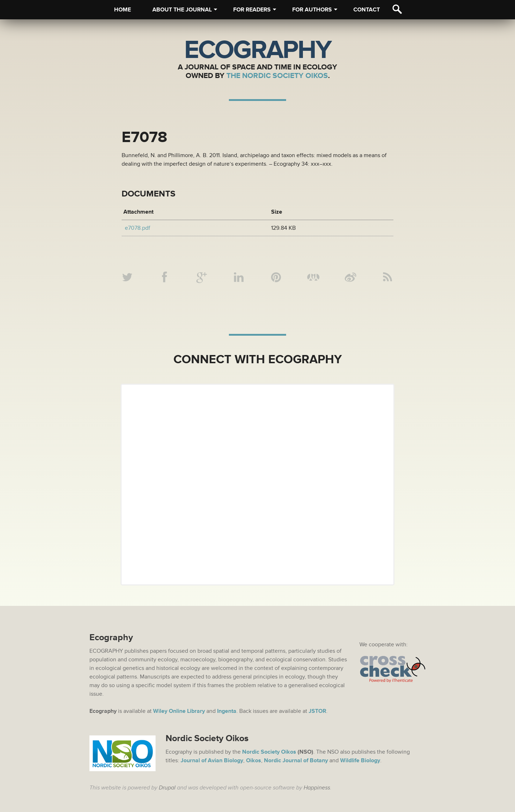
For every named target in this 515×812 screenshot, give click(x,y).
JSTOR (317, 711)
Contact (367, 10)
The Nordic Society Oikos (277, 76)
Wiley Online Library (179, 711)
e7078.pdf (138, 228)
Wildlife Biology (360, 760)
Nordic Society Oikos (269, 752)
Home (122, 10)
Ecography (257, 50)
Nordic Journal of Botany (296, 760)
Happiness (317, 788)
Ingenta (227, 711)
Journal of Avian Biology (212, 760)
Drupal (167, 788)
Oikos (254, 760)
